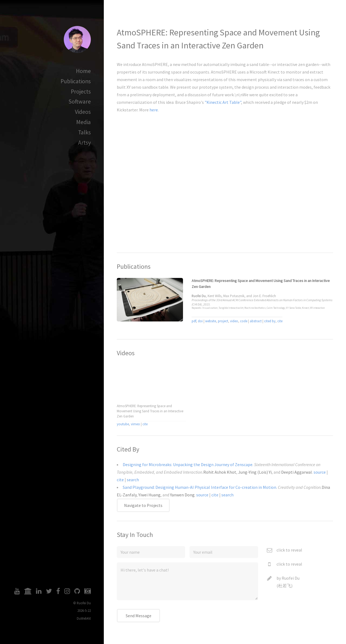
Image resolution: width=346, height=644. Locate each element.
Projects (81, 92)
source (320, 472)
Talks (84, 132)
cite (280, 321)
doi (200, 321)
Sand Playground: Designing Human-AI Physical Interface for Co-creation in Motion (199, 487)
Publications (76, 81)
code (244, 321)
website (211, 321)
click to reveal (289, 550)
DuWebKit (84, 618)
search (133, 480)
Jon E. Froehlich (264, 296)
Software (80, 102)
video (234, 321)
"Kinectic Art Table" (223, 102)
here (154, 110)
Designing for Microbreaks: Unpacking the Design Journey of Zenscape (188, 464)
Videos (83, 112)
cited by (270, 321)
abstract (256, 321)
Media (84, 122)
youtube (123, 424)
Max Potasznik (234, 296)
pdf (194, 321)
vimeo (135, 424)
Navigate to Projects (143, 505)
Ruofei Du (291, 578)
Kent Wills (214, 296)
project (223, 321)
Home (83, 71)
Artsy (84, 143)
